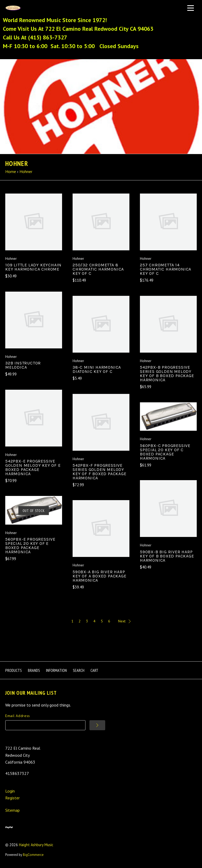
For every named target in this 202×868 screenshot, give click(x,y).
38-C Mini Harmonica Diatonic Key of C (97, 369)
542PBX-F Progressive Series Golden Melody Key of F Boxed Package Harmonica (100, 472)
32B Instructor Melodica (23, 365)
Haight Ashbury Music (36, 845)
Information (56, 670)
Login (10, 791)
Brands (34, 670)
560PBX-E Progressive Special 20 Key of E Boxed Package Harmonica (30, 545)
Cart (94, 670)
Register (12, 798)
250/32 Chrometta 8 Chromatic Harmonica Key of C (98, 269)
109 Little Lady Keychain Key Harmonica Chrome (33, 267)
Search (79, 670)
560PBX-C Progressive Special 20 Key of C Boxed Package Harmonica (165, 452)
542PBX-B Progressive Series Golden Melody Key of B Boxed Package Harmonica (167, 374)
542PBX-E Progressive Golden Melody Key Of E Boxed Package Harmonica (33, 467)
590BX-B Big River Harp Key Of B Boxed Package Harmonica (167, 556)
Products (14, 670)
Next (124, 621)
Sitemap (12, 810)
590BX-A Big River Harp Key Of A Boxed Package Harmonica (100, 576)
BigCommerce (33, 855)
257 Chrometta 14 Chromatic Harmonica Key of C (166, 269)
